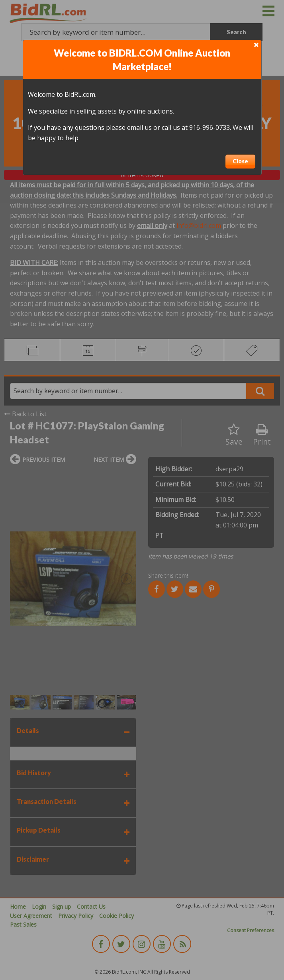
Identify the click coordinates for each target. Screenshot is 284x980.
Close (240, 161)
